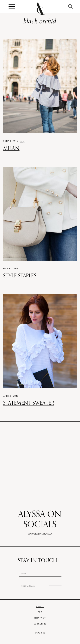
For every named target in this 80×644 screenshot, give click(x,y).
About (40, 606)
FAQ (40, 612)
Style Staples (20, 275)
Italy (22, 141)
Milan (11, 148)
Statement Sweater (29, 403)
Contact (40, 618)
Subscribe (40, 624)
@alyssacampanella (40, 534)
